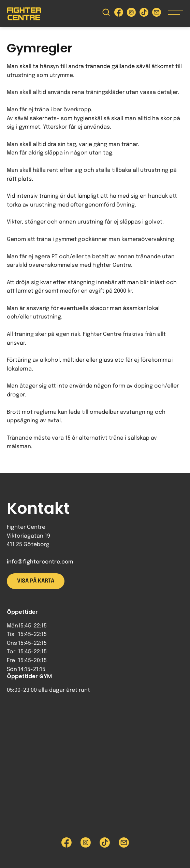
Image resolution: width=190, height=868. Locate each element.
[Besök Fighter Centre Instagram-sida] (131, 14)
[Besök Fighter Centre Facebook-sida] (119, 14)
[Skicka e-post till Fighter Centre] (157, 14)
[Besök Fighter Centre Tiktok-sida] (144, 14)
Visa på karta (36, 581)
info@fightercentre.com (40, 562)
